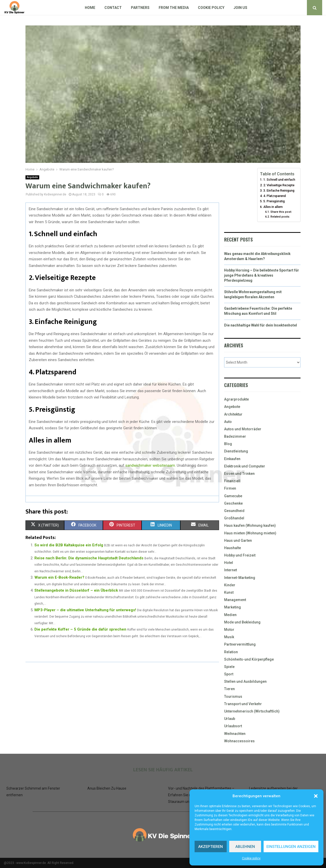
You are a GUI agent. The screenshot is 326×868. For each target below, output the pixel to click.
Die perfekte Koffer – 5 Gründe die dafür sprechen (80, 629)
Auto (228, 422)
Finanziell (232, 481)
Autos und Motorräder (243, 429)
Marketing (233, 607)
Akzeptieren (210, 847)
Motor (229, 630)
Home (90, 8)
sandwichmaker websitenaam (150, 465)
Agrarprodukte (236, 399)
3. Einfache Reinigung (279, 190)
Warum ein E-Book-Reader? (59, 577)
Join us (240, 8)
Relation (231, 652)
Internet (230, 570)
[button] (316, 796)
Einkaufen (232, 459)
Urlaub (230, 719)
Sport (229, 674)
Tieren (229, 689)
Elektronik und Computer (245, 466)
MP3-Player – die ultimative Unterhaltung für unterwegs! (85, 610)
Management (235, 600)
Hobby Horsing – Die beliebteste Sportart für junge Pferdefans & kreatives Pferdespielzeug (262, 275)
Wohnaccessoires (239, 741)
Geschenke (233, 503)
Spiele (229, 667)
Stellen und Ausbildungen (245, 681)
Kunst (229, 592)
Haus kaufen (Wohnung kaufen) (250, 525)
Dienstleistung (236, 451)
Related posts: (280, 217)
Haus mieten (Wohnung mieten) (250, 533)
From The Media (174, 8)
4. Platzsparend (275, 196)
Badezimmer (235, 436)
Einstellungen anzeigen (291, 847)
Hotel (229, 563)
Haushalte (233, 548)
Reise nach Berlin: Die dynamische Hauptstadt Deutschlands (89, 558)
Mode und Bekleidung (242, 622)
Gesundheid (234, 511)
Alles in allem (273, 207)
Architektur (233, 414)
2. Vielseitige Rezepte (279, 185)
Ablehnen (245, 847)
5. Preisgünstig (274, 201)
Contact (113, 8)
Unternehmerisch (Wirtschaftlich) (252, 711)
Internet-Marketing (240, 578)
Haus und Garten (238, 540)
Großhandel (234, 518)
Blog (228, 444)
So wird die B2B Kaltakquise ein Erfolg (69, 545)
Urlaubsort (233, 726)
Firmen (230, 488)
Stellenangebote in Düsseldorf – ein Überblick (76, 590)
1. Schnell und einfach (279, 180)
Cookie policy (251, 858)
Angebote (32, 177)
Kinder (230, 585)
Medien (230, 615)
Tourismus (233, 696)
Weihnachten (235, 734)
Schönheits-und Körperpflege (249, 659)
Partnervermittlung (240, 644)
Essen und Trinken (239, 474)
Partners (140, 8)
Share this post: (281, 212)
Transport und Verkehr (243, 704)
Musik (229, 637)
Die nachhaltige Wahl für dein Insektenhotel (261, 325)
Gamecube (233, 496)
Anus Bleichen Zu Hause (107, 788)
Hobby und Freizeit (240, 555)
